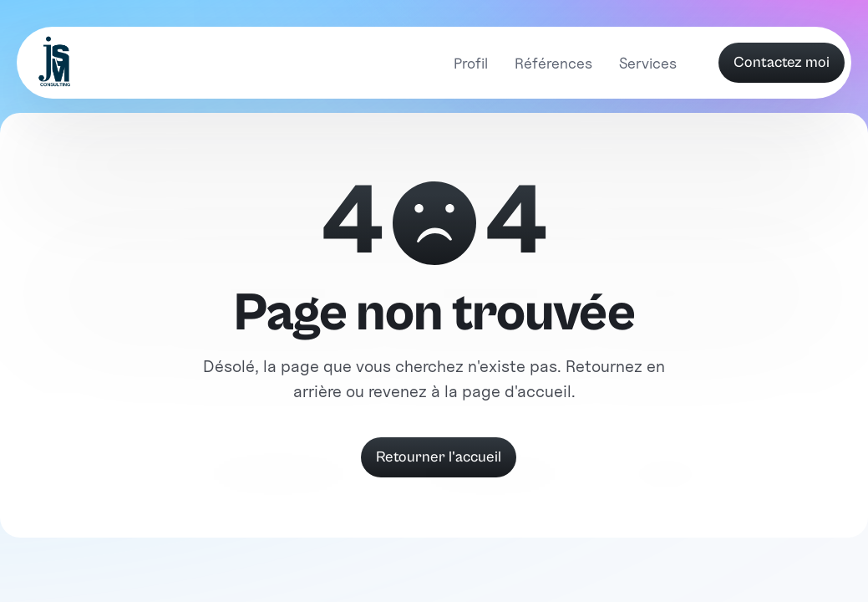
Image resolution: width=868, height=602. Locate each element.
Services (648, 63)
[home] (56, 63)
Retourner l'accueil (439, 457)
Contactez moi (782, 62)
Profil (471, 63)
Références (553, 63)
